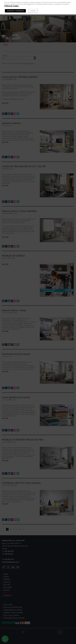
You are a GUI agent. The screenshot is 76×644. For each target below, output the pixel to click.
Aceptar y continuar (15, 11)
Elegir (33, 11)
